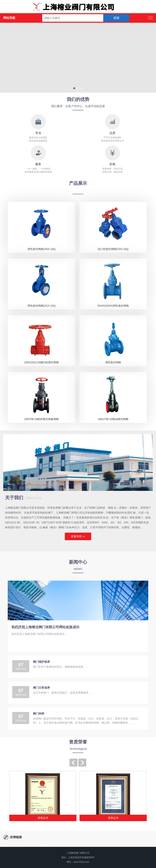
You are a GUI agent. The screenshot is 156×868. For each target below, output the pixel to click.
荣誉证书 (43, 818)
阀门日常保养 (41, 688)
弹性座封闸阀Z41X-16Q (42, 306)
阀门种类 (39, 714)
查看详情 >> (78, 536)
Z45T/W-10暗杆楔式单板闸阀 (41, 419)
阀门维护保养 (41, 662)
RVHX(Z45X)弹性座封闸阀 (113, 306)
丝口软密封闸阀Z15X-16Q (113, 249)
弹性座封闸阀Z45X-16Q (42, 249)
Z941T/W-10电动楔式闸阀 (113, 419)
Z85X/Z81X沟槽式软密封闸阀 (42, 362)
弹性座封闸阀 (113, 362)
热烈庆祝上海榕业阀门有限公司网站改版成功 (45, 627)
